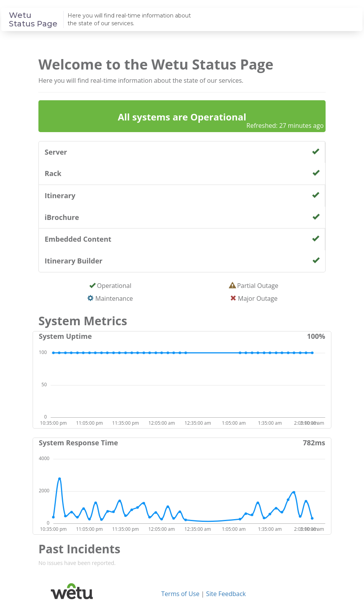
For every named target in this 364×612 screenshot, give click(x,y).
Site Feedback (226, 594)
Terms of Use (180, 594)
